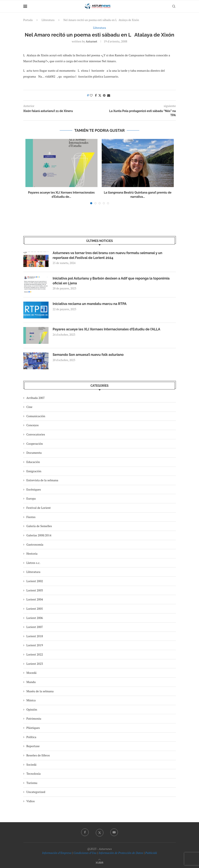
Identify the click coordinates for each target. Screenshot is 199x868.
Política (31, 737)
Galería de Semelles (39, 526)
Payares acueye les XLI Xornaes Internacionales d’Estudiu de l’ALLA (107, 329)
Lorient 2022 (35, 654)
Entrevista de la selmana (42, 480)
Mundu (31, 682)
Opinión (32, 709)
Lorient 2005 (35, 609)
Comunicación (36, 416)
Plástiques (33, 728)
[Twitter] (100, 832)
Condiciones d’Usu (85, 853)
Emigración (34, 471)
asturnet (92, 41)
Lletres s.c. (33, 563)
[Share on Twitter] (100, 95)
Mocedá (32, 673)
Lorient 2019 (35, 645)
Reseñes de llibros (38, 755)
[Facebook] (85, 832)
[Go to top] (99, 862)
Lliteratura (48, 20)
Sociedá (32, 764)
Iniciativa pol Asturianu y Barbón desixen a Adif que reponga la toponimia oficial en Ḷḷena (111, 281)
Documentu (34, 453)
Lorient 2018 (35, 636)
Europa (31, 498)
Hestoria (32, 553)
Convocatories (36, 434)
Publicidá (151, 853)
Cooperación (35, 444)
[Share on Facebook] (96, 95)
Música (31, 700)
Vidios (31, 801)
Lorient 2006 (35, 618)
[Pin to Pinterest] (104, 95)
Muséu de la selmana (40, 691)
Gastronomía (35, 544)
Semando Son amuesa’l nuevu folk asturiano (88, 355)
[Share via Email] (109, 95)
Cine (30, 407)
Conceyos (33, 425)
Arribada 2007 (36, 398)
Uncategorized (36, 792)
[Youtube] (114, 832)
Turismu (32, 783)
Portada (28, 20)
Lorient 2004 (35, 599)
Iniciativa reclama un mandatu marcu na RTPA (90, 304)
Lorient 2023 (35, 664)
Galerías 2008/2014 (39, 535)
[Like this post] (91, 95)
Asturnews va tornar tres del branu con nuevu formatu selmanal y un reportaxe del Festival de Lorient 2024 (108, 255)
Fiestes (31, 517)
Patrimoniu (34, 718)
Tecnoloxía (34, 774)
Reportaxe (33, 746)
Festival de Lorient (39, 508)
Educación (33, 462)
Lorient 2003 (35, 590)
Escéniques (34, 489)
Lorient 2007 (35, 627)
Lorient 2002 (35, 581)
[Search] (174, 6)
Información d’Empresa (57, 853)
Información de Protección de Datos (121, 853)
